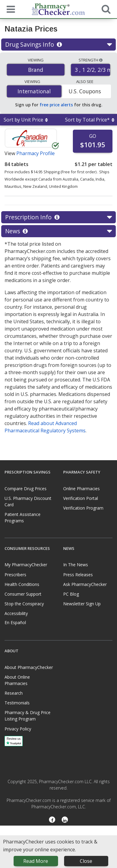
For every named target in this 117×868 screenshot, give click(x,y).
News (58, 231)
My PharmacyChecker (26, 565)
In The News (76, 565)
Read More (36, 861)
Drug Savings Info (58, 45)
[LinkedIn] (65, 820)
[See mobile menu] (9, 9)
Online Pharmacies (81, 489)
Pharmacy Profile (36, 153)
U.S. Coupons (85, 91)
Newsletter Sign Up (82, 604)
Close (86, 861)
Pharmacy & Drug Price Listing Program (28, 716)
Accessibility (16, 613)
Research (14, 693)
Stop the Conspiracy (24, 604)
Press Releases (78, 575)
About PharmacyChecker (29, 667)
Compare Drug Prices (26, 489)
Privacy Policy (18, 729)
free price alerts (56, 105)
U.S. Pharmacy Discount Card (28, 501)
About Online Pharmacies (17, 680)
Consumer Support (23, 594)
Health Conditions (22, 584)
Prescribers (15, 575)
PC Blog (71, 594)
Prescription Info (58, 217)
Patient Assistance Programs (23, 517)
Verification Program (83, 508)
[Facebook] (52, 820)
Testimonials (17, 703)
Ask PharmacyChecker (85, 584)
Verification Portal (81, 498)
